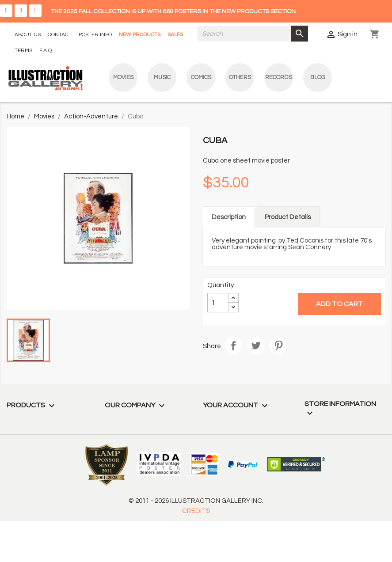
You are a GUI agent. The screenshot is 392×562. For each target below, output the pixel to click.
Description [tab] (229, 217)
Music (162, 77)
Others (240, 77)
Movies (123, 77)
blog (318, 77)
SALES (175, 35)
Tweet (256, 346)
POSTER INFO (95, 35)
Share (233, 346)
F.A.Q (46, 51)
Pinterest (278, 346)
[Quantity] (218, 303)
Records (279, 77)
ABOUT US (28, 35)
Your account (236, 405)
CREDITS (196, 511)
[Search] (253, 34)
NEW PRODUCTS (140, 35)
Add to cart (339, 304)
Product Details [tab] (288, 217)
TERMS (23, 51)
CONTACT (60, 35)
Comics (201, 77)
